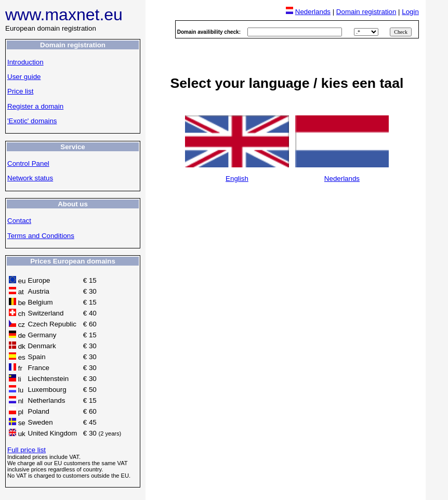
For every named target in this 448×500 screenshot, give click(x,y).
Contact (19, 221)
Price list (20, 91)
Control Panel (28, 163)
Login (410, 12)
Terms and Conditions (41, 236)
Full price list (27, 450)
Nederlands (313, 12)
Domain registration (366, 12)
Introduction (25, 62)
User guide (24, 77)
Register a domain (35, 106)
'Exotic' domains (32, 121)
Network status (30, 178)
